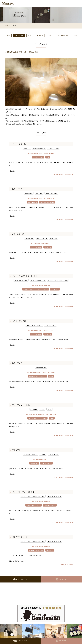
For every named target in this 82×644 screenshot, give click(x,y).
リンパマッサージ (62, 36)
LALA (49, 36)
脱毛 (8, 36)
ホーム (9, 26)
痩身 (30, 36)
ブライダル (39, 36)
